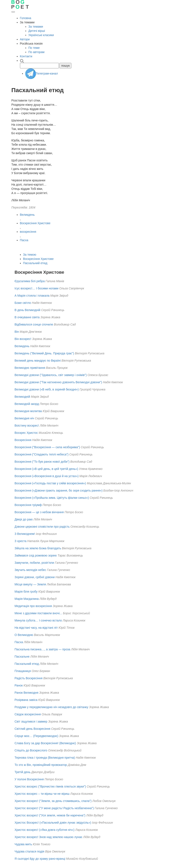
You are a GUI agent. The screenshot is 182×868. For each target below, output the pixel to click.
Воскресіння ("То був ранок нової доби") (42, 462)
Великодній (22, 397)
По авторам (37, 52)
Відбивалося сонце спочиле (34, 324)
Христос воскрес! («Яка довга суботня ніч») (45, 830)
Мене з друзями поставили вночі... (38, 613)
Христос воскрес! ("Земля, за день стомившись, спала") (53, 801)
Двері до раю (24, 519)
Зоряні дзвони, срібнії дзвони (35, 577)
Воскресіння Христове (35, 223)
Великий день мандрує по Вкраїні (38, 361)
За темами (36, 27)
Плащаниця (23, 671)
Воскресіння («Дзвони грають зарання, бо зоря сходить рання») (59, 490)
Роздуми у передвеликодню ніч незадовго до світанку (51, 707)
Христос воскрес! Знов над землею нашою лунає (49, 837)
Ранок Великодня (27, 693)
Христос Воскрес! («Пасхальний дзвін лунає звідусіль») (53, 823)
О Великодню (24, 635)
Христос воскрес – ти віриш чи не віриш (42, 794)
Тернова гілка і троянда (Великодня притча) (45, 758)
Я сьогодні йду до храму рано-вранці (40, 859)
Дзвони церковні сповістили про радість (42, 527)
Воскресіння (23, 440)
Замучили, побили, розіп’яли (34, 563)
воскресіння (28, 232)
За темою (30, 255)
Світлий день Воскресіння (32, 729)
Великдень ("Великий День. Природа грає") (44, 353)
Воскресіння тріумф (28, 505)
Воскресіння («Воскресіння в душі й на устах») (47, 476)
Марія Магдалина (27, 599)
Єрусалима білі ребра (30, 281)
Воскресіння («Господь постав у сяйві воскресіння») (50, 483)
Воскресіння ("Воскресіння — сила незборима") (47, 447)
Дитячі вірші (37, 31)
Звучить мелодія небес (30, 570)
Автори (25, 39)
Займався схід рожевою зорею (36, 555)
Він (17, 332)
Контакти (26, 56)
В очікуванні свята (27, 317)
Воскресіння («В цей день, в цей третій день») (47, 469)
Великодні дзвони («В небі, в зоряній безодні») (47, 389)
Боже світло (23, 303)
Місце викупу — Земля (30, 584)
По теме (34, 48)
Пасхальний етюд (35, 263)
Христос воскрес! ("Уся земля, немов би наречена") (50, 815)
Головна (26, 18)
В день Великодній (28, 310)
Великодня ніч (24, 418)
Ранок (19, 685)
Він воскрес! (23, 339)
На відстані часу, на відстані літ (36, 628)
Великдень (27, 215)
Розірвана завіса (26, 700)
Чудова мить (23, 844)
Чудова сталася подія (30, 851)
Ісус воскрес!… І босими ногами (37, 288)
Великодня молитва (28, 411)
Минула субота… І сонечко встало (38, 620)
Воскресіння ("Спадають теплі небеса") (42, 454)
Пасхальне (22, 657)
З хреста (21, 541)
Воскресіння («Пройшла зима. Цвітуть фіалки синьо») (52, 498)
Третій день (23, 772)
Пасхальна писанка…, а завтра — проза (42, 649)
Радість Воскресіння (29, 678)
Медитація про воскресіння (33, 606)
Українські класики (41, 35)
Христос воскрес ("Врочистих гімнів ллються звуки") (50, 786)
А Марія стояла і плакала (32, 296)
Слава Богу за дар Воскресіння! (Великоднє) (45, 743)
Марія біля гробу (26, 592)
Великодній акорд (27, 404)
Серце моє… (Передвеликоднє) (37, 736)
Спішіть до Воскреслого (31, 750)
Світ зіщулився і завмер (31, 721)
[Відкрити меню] (13, 12)
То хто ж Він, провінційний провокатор (41, 765)
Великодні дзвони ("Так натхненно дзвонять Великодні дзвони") (58, 382)
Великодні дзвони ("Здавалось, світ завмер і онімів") (51, 375)
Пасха (24, 240)
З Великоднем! (25, 534)
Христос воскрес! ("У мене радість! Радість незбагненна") (54, 808)
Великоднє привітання (30, 368)
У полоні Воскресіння (29, 779)
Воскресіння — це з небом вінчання (39, 512)
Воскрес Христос (26, 433)
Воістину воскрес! (27, 426)
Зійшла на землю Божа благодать (38, 548)
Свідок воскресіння (28, 714)
